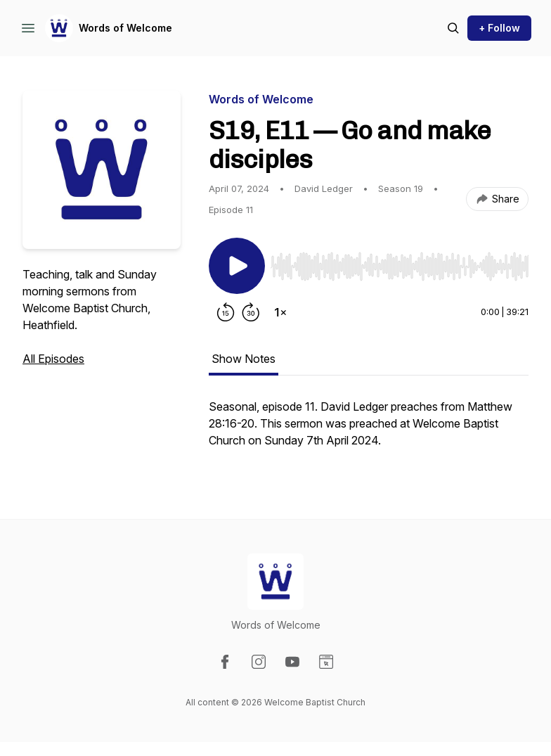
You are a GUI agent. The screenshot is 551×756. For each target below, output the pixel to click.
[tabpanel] (369, 430)
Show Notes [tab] (244, 359)
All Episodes (53, 359)
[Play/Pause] (237, 266)
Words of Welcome (125, 28)
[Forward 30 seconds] (251, 312)
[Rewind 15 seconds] (226, 312)
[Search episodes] (453, 28)
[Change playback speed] (280, 312)
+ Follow (499, 28)
